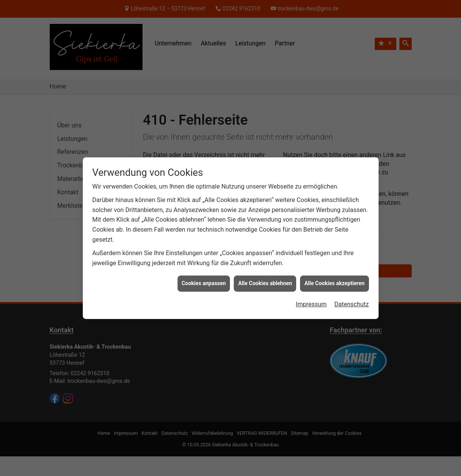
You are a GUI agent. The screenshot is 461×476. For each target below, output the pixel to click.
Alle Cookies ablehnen (265, 279)
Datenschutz (351, 300)
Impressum (311, 300)
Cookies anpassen (204, 279)
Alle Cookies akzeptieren (334, 279)
